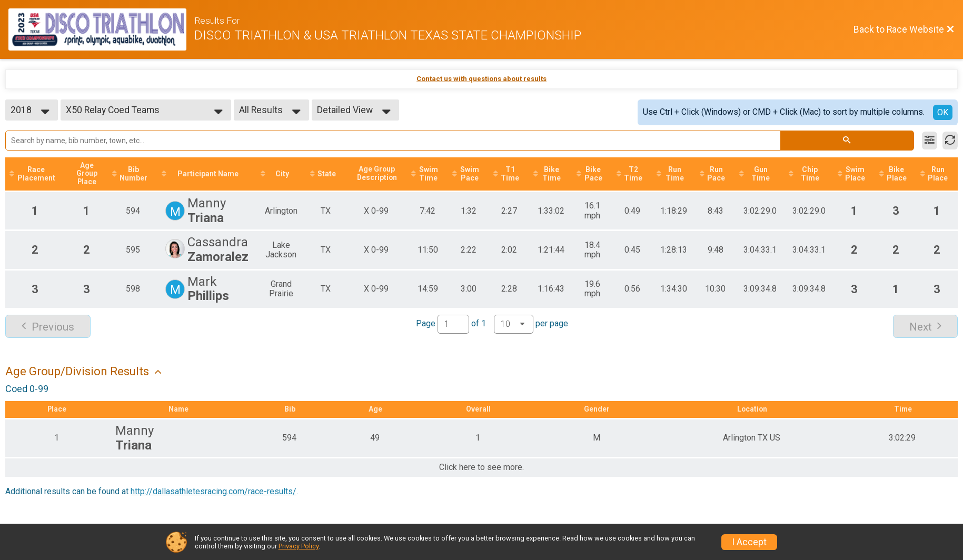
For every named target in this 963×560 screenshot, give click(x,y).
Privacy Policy (299, 546)
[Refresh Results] (950, 141)
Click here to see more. (481, 468)
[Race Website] (101, 29)
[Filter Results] (930, 141)
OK (943, 112)
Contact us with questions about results (481, 79)
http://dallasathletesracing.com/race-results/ (214, 491)
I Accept (749, 542)
